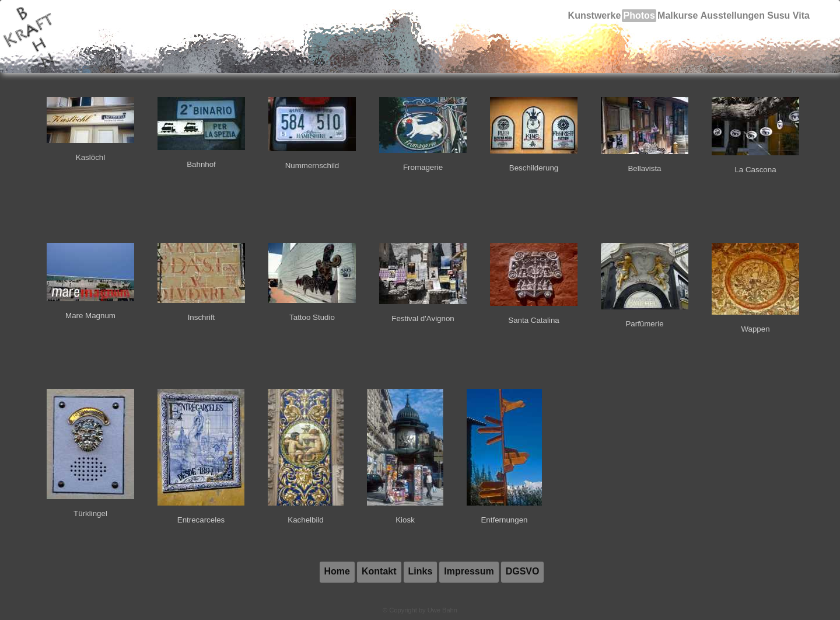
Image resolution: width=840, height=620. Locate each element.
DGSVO (523, 571)
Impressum (469, 571)
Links (421, 571)
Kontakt (379, 571)
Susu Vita (788, 16)
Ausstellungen (731, 16)
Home (337, 571)
